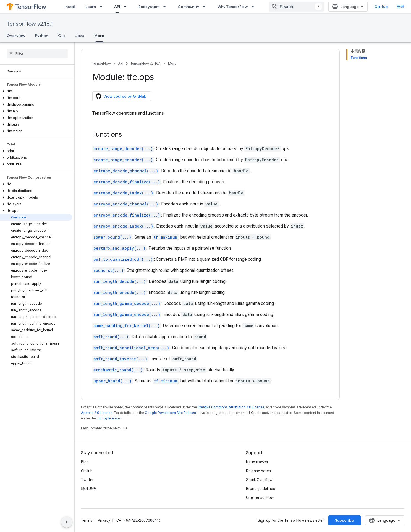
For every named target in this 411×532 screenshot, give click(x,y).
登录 (400, 7)
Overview (16, 36)
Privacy (104, 520)
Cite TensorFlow (260, 497)
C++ (62, 36)
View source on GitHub (121, 96)
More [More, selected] (99, 36)
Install (70, 7)
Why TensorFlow (233, 7)
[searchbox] (37, 53)
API (121, 63)
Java (80, 36)
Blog (85, 462)
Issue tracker (257, 462)
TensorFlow (102, 63)
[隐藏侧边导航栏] (67, 522)
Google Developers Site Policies (170, 413)
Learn (91, 7)
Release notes (258, 471)
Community (189, 7)
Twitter (87, 480)
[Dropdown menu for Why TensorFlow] (254, 7)
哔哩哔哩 (89, 489)
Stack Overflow (259, 480)
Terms (87, 520)
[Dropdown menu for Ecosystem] (166, 7)
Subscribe (345, 520)
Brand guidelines (261, 489)
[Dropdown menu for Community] (206, 7)
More (172, 63)
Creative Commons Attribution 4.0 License (231, 407)
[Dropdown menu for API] (127, 7)
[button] (36, 91)
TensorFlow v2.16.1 (30, 24)
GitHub (381, 7)
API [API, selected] (117, 7)
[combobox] (296, 7)
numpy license (108, 418)
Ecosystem (149, 7)
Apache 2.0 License (97, 413)
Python (42, 36)
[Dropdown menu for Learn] (103, 7)
